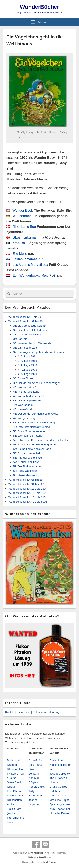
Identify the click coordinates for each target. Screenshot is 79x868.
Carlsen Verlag (58, 796)
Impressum (24, 712)
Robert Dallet (37, 787)
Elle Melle (20, 254)
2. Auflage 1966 (27, 361)
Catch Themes (50, 862)
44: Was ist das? (23, 405)
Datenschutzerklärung (46, 712)
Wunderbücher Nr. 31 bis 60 (25, 321)
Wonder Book (23, 210)
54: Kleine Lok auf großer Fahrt (32, 449)
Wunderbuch (22, 216)
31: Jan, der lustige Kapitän (30, 326)
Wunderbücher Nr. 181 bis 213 (27, 497)
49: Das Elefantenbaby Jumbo (32, 427)
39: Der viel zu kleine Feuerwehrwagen (37, 383)
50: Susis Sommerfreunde (29, 431)
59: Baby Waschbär (25, 471)
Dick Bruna (35, 765)
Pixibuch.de (14, 760)
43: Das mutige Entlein (27, 401)
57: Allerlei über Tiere (26, 462)
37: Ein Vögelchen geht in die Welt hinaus (39, 352)
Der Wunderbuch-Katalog (28, 307)
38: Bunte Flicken (24, 378)
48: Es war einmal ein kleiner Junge (35, 422)
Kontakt (10, 712)
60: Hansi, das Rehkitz (27, 475)
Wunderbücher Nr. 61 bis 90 (25, 480)
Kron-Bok (19, 243)
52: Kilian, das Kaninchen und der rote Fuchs (41, 440)
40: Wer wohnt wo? (25, 387)
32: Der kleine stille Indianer (30, 330)
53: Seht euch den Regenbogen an (35, 444)
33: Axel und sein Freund (28, 334)
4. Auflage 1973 (27, 370)
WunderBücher (40, 7)
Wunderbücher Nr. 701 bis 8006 (28, 502)
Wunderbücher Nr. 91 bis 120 (26, 484)
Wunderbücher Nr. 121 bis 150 (27, 489)
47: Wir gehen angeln (26, 418)
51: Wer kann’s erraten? (28, 436)
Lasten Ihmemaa (25, 259)
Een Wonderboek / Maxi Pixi (34, 275)
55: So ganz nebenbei (27, 453)
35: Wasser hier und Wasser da (32, 343)
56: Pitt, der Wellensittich (28, 458)
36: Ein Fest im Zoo (25, 348)
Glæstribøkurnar (25, 237)
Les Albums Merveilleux (30, 265)
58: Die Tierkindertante (27, 466)
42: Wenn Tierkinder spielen (30, 396)
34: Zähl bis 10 (22, 339)
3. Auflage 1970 (27, 365)
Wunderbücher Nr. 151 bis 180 (27, 493)
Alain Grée (35, 760)
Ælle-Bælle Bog (24, 227)
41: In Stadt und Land (26, 392)
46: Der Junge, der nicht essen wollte (36, 414)
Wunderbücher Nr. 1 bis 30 (25, 317)
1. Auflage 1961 (27, 356)
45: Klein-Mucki (23, 409)
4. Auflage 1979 (27, 374)
